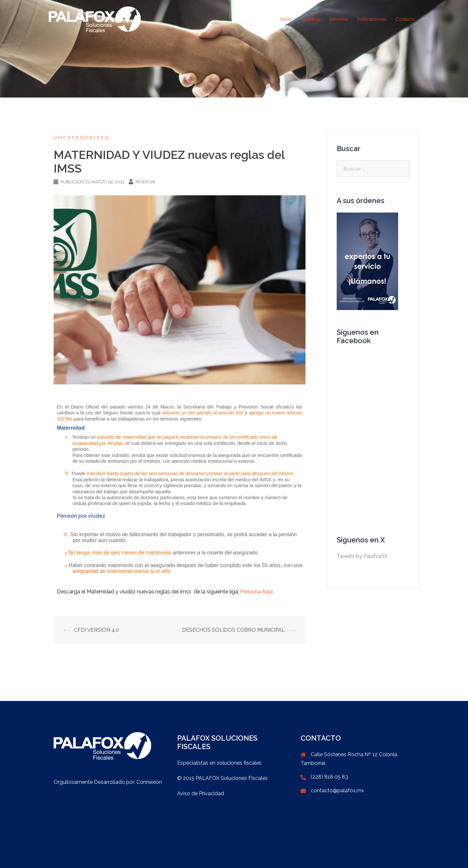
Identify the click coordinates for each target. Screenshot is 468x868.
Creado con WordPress (76, 857)
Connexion (149, 782)
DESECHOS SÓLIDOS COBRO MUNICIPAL (234, 630)
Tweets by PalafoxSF (362, 556)
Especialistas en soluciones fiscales (219, 763)
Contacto (405, 19)
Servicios (339, 19)
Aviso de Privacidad (201, 793)
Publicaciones (372, 19)
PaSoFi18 (145, 182)
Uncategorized (82, 138)
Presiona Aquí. (257, 592)
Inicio (286, 19)
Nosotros (310, 19)
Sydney (133, 857)
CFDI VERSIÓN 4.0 (97, 630)
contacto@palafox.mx (337, 790)
